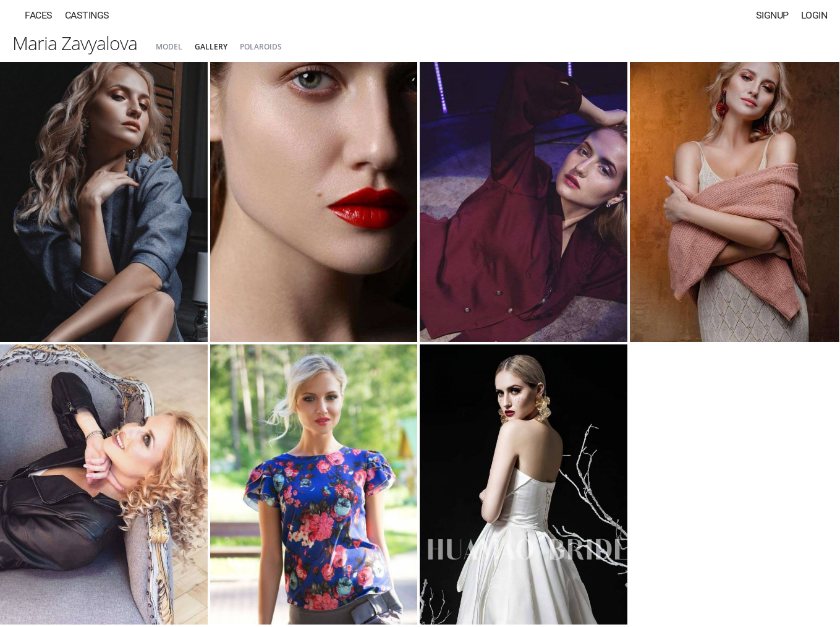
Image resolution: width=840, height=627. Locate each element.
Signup (772, 15)
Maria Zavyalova (75, 43)
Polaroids (261, 47)
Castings (87, 15)
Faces (39, 15)
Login (814, 15)
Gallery (211, 47)
